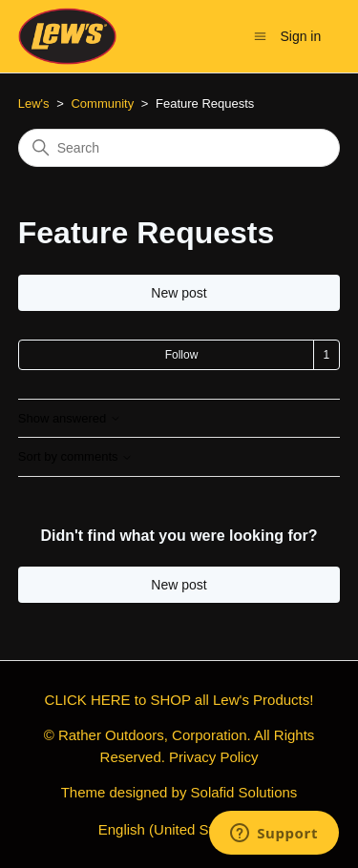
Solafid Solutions (244, 792)
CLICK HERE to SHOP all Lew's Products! (179, 700)
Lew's (34, 103)
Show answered (70, 419)
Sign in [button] (300, 36)
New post (179, 293)
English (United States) (179, 829)
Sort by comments (75, 457)
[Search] (179, 148)
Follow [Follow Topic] (182, 355)
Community (102, 103)
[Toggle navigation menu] (260, 36)
